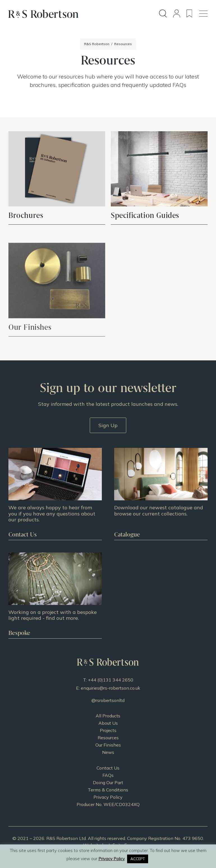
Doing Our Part (108, 782)
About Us (108, 723)
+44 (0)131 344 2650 (111, 680)
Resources (108, 738)
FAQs (108, 775)
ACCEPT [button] (138, 859)
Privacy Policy (108, 797)
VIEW (57, 178)
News (108, 752)
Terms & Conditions (108, 790)
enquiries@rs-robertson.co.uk (111, 688)
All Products (108, 716)
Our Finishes (108, 745)
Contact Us (108, 768)
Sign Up (108, 425)
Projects (108, 730)
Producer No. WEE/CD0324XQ (108, 804)
